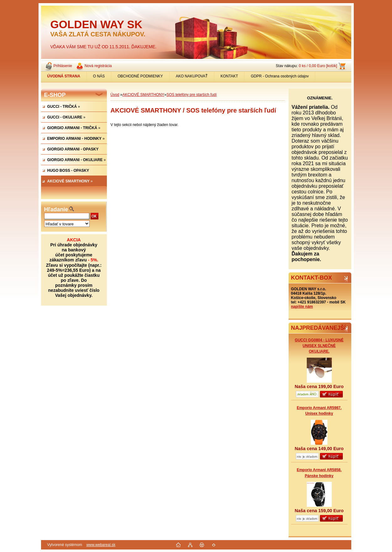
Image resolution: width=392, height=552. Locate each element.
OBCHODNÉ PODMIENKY (140, 76)
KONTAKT (229, 76)
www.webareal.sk (101, 545)
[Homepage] (64, 76)
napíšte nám (302, 307)
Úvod (115, 95)
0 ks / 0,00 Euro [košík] (318, 66)
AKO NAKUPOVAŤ (192, 76)
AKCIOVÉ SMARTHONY (143, 95)
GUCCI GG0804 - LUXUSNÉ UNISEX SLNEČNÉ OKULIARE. (319, 346)
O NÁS (99, 76)
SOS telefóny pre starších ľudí (191, 95)
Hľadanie (56, 209)
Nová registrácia (98, 66)
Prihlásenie (63, 66)
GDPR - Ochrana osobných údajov (280, 76)
